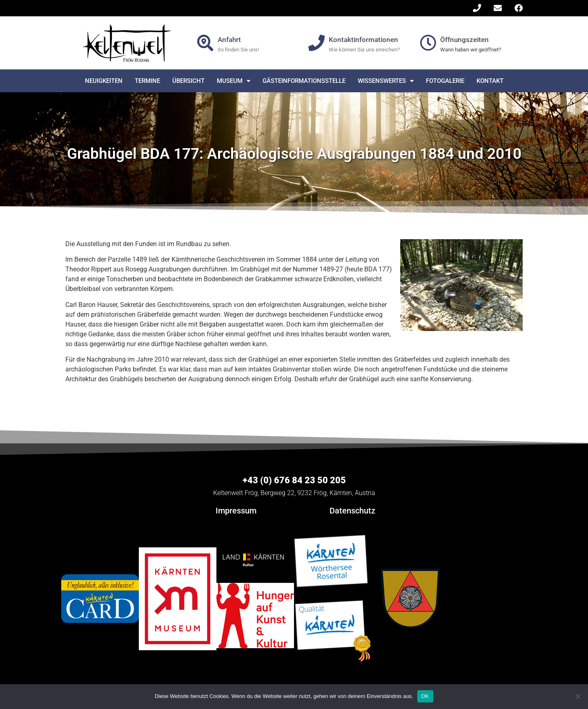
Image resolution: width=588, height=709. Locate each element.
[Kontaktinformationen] (316, 43)
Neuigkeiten (104, 81)
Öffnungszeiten (464, 40)
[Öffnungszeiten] (428, 43)
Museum (234, 81)
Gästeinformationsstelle (304, 81)
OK (425, 696)
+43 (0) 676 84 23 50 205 (294, 480)
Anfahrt (229, 40)
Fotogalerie (445, 81)
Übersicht (188, 81)
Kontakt (490, 81)
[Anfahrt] (205, 43)
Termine (147, 81)
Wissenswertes (386, 81)
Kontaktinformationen (363, 40)
